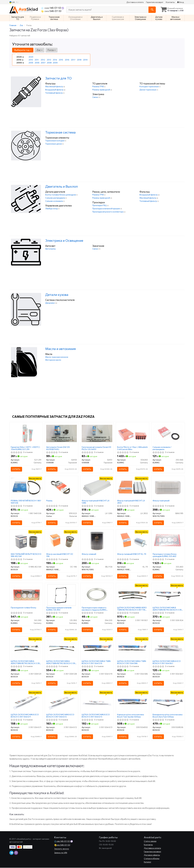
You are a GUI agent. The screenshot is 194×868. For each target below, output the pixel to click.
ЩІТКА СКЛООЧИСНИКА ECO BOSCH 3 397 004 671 (25, 716)
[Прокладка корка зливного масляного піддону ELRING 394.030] (97, 594)
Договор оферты (152, 855)
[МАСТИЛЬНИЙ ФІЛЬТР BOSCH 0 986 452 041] (26, 541)
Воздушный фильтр (55, 90)
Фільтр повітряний (161, 501)
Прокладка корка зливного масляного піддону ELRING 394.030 (94, 609)
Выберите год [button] (23, 50)
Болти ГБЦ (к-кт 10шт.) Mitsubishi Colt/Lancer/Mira (133, 448)
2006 (37, 63)
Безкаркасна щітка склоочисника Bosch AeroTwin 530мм (168, 716)
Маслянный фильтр (54, 86)
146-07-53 (51, 8)
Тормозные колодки (55, 141)
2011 (37, 60)
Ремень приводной (101, 90)
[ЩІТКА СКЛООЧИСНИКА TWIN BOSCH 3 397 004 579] (97, 648)
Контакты (170, 2)
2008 (49, 63)
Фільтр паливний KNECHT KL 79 (132, 554)
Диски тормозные (148, 90)
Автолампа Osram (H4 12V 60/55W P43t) (58, 448)
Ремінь (49, 501)
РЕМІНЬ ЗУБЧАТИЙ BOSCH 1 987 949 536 (26, 502)
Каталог (148, 862)
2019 (85, 60)
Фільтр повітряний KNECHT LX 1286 (96, 502)
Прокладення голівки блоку (24, 608)
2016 (67, 60)
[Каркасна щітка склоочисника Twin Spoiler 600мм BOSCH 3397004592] (133, 701)
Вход (181, 2)
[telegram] (11, 853)
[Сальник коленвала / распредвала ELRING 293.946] (168, 434)
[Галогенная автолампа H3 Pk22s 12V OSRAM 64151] (97, 433)
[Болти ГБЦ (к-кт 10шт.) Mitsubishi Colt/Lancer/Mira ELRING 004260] (133, 434)
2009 (55, 63)
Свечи (95, 97)
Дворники (50, 303)
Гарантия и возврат (155, 2)
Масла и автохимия (61, 349)
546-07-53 (51, 11)
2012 (43, 60)
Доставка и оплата (135, 2)
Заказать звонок (62, 849)
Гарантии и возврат (153, 852)
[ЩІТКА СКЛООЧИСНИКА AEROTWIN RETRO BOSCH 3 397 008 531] (26, 648)
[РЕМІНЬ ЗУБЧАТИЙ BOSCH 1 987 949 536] (26, 487)
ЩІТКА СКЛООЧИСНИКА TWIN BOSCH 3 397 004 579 (96, 662)
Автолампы (51, 249)
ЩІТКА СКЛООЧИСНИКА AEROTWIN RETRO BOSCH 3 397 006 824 (168, 609)
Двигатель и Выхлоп (62, 186)
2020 (31, 57)
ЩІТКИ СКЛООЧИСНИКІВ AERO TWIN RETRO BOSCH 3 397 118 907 (132, 609)
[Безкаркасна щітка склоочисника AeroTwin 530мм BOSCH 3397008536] (168, 701)
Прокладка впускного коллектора (108, 212)
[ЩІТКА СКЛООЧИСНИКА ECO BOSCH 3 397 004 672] (62, 701)
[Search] (152, 10)
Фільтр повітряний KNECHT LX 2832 (131, 502)
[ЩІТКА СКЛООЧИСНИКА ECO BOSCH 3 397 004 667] (168, 648)
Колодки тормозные (149, 86)
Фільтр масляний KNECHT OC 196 (60, 555)
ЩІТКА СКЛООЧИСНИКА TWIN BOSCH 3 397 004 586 (132, 662)
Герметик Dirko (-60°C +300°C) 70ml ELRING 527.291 (25, 448)
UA (12, 2)
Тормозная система (60, 132)
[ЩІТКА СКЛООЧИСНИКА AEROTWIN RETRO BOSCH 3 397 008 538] (62, 648)
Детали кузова (57, 295)
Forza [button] (52, 50)
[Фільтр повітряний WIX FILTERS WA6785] (168, 487)
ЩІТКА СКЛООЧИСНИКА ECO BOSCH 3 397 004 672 (60, 716)
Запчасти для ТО (58, 78)
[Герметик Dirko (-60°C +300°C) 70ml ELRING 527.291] (26, 434)
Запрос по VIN (61, 853)
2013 (49, 60)
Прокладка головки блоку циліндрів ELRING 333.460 (165, 555)
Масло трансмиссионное (57, 357)
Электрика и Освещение (64, 240)
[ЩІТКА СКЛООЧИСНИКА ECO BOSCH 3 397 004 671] (26, 701)
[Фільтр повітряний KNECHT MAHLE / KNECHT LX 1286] (97, 487)
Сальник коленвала (54, 201)
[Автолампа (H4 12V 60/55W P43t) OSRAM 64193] (62, 433)
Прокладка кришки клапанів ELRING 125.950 (59, 609)
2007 (43, 63)
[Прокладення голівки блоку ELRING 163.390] (26, 594)
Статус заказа (150, 841)
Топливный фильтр (54, 93)
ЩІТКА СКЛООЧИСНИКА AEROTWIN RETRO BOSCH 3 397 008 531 (26, 662)
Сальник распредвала (55, 198)
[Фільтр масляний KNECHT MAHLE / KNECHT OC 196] (62, 541)
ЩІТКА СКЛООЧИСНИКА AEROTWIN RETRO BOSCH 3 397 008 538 (61, 662)
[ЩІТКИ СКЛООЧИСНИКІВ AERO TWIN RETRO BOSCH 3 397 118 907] (133, 594)
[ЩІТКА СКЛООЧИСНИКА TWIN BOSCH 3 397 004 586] (133, 648)
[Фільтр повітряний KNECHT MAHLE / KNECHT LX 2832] (133, 487)
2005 (31, 63)
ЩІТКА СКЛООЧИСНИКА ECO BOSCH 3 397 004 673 (96, 716)
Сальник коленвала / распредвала (162, 448)
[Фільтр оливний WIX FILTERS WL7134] (97, 541)
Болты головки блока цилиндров (61, 195)
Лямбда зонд (52, 208)
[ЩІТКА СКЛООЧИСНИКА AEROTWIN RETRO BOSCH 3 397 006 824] (168, 594)
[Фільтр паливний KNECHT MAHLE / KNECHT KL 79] (133, 541)
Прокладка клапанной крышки (106, 208)
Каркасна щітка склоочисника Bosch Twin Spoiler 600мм (131, 716)
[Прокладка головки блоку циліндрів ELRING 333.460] (168, 541)
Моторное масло (53, 360)
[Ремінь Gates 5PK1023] (62, 487)
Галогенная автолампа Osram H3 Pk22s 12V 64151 (97, 448)
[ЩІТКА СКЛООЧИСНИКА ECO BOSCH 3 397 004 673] (97, 701)
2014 (55, 60)
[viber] (16, 853)
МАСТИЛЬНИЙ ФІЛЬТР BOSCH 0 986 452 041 (26, 555)
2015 (61, 60)
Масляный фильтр (148, 198)
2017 (73, 60)
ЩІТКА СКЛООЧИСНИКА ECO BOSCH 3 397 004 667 (167, 662)
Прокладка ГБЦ (100, 205)
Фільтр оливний (89, 554)
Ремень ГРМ (98, 86)
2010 (31, 60)
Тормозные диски (54, 144)
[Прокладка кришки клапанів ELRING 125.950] (62, 595)
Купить (17, 469)
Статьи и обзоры (152, 859)
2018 (79, 60)
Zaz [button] (39, 50)
